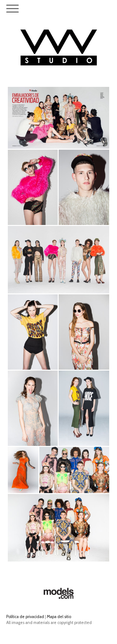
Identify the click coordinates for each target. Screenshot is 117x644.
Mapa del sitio (59, 617)
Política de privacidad (25, 617)
